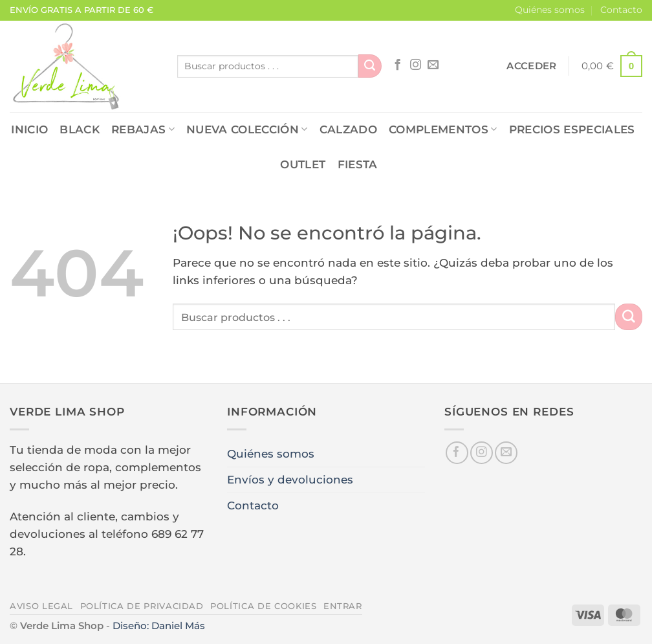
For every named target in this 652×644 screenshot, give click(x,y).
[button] (531, 66)
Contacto (621, 10)
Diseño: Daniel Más (159, 626)
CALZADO (348, 129)
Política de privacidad (142, 606)
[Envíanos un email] (433, 65)
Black (80, 129)
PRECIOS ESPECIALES (572, 129)
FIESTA (358, 164)
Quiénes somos (550, 10)
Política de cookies (263, 606)
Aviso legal (41, 606)
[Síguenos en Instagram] (416, 65)
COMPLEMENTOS (443, 129)
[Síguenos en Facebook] (397, 65)
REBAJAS (143, 129)
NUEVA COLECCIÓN (247, 129)
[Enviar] (370, 66)
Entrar (343, 606)
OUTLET (303, 164)
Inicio (29, 129)
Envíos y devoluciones (290, 480)
